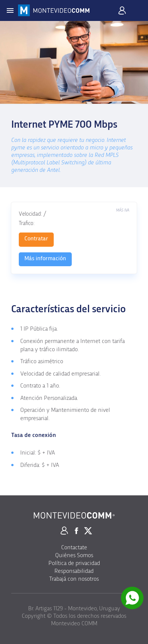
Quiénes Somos (74, 555)
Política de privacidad (74, 563)
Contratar (36, 239)
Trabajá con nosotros (74, 579)
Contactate (74, 547)
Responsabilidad (74, 571)
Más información (45, 258)
